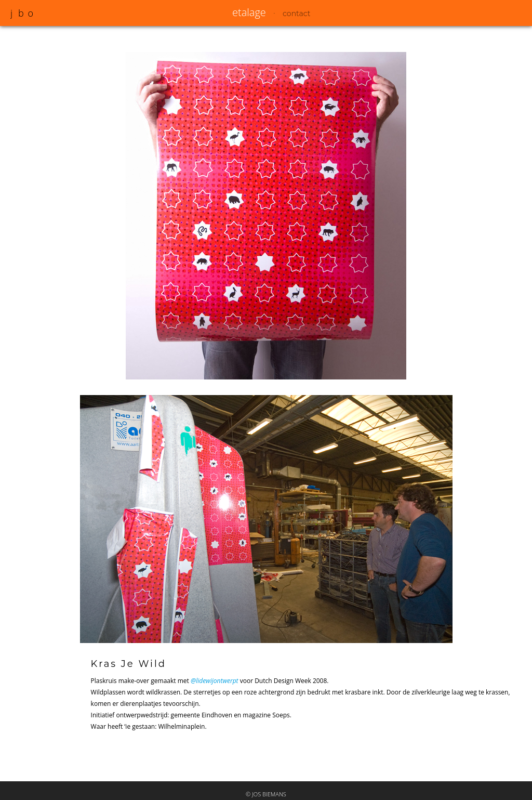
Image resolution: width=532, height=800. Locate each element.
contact (296, 14)
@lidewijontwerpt (215, 681)
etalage (249, 12)
